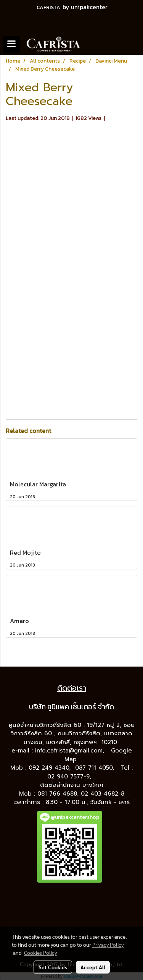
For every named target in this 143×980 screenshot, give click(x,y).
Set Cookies (53, 967)
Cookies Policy (40, 953)
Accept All (93, 967)
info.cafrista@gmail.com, (71, 751)
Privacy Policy (108, 944)
